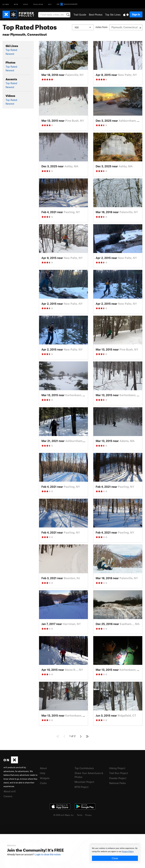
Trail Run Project (119, 773)
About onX (10, 791)
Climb (6, 4)
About (43, 768)
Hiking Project (117, 768)
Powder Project (118, 778)
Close (115, 858)
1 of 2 (72, 736)
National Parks (117, 783)
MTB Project (81, 787)
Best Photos (96, 15)
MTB (16, 4)
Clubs (43, 783)
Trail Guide (80, 15)
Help (43, 773)
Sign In (136, 14)
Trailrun (38, 4)
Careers (8, 796)
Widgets (45, 778)
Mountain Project (84, 782)
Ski (50, 4)
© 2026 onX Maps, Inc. (64, 815)
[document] (115, 854)
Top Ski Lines (113, 15)
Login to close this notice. (48, 854)
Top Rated (11, 50)
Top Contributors (84, 768)
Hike (26, 4)
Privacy (88, 815)
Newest (10, 54)
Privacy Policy (128, 852)
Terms (80, 815)
